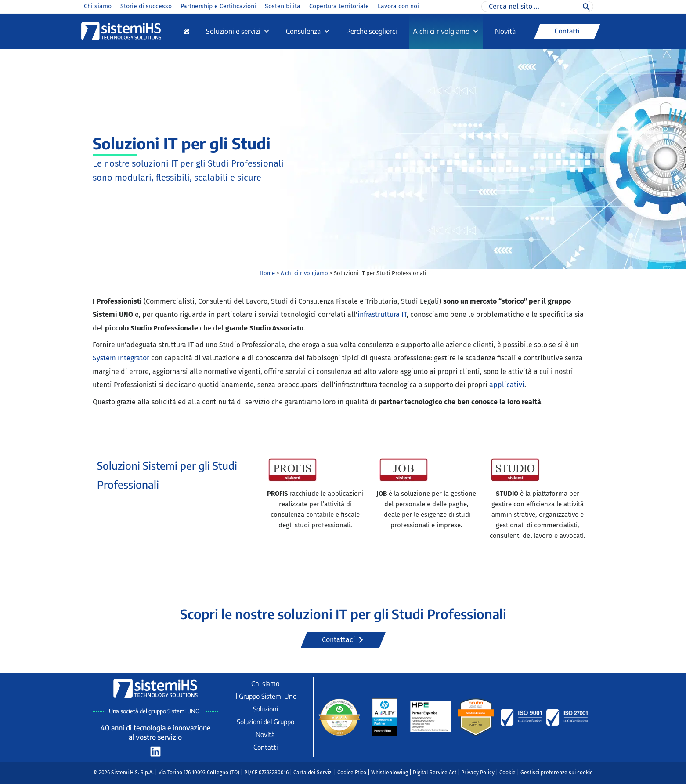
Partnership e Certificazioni (218, 6)
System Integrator (121, 358)
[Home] (187, 31)
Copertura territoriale (339, 6)
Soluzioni (265, 709)
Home (267, 273)
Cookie (507, 773)
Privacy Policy (478, 773)
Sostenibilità (283, 6)
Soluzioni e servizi (238, 31)
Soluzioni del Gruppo (265, 722)
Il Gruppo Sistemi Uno (265, 696)
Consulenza (308, 31)
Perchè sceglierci (372, 31)
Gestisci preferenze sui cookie (557, 773)
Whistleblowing (390, 773)
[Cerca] (586, 7)
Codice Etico (352, 773)
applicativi (507, 385)
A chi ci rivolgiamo (446, 31)
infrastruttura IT (382, 314)
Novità (505, 31)
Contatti (265, 747)
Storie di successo (146, 6)
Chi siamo (98, 6)
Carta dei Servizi (313, 773)
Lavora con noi (398, 6)
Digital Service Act (435, 773)
